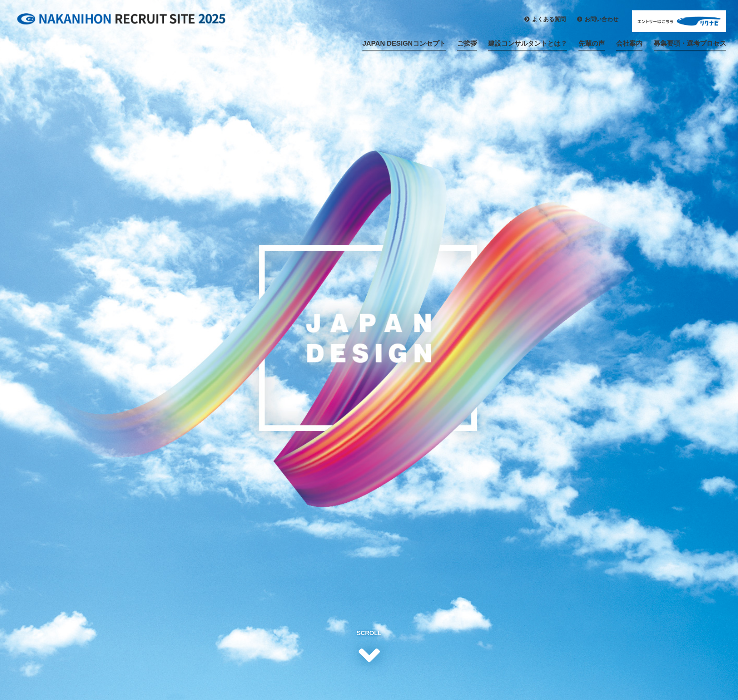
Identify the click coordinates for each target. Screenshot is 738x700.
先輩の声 (592, 43)
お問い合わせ (602, 19)
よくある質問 (549, 19)
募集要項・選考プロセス (690, 43)
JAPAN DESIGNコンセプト (404, 43)
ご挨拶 (467, 43)
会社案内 (629, 43)
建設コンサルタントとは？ (528, 43)
